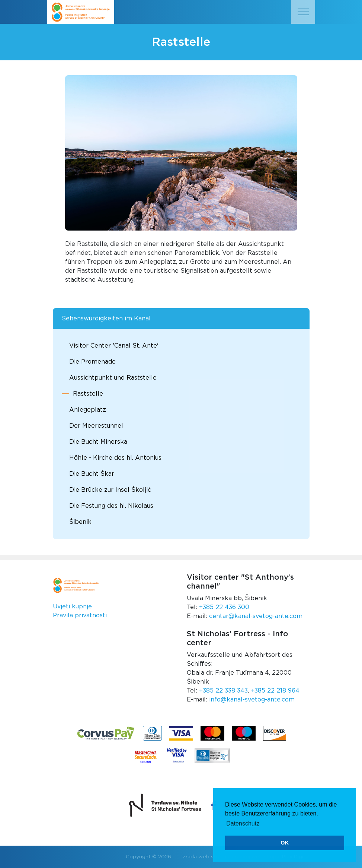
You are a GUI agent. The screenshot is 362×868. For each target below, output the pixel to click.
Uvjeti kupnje (72, 606)
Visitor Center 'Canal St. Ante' (114, 346)
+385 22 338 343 (223, 691)
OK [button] (285, 843)
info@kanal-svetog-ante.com (252, 700)
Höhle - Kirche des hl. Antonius (115, 458)
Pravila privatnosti (80, 615)
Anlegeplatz (88, 410)
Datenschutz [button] (243, 823)
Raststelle (88, 394)
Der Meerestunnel (96, 426)
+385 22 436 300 (224, 607)
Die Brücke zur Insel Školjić (110, 490)
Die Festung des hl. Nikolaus (111, 506)
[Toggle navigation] (303, 12)
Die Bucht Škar (92, 474)
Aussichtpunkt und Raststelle (113, 378)
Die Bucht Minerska (98, 442)
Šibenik (80, 522)
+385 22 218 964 (275, 691)
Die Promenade (92, 362)
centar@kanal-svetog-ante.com (256, 616)
